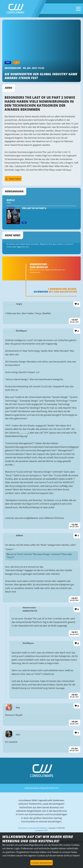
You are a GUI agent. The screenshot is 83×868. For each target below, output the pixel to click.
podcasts (48, 788)
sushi (40, 788)
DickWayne (41, 292)
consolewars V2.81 (41, 830)
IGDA (9, 203)
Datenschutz (23, 828)
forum (56, 788)
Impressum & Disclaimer (38, 828)
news (27, 788)
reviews (34, 788)
